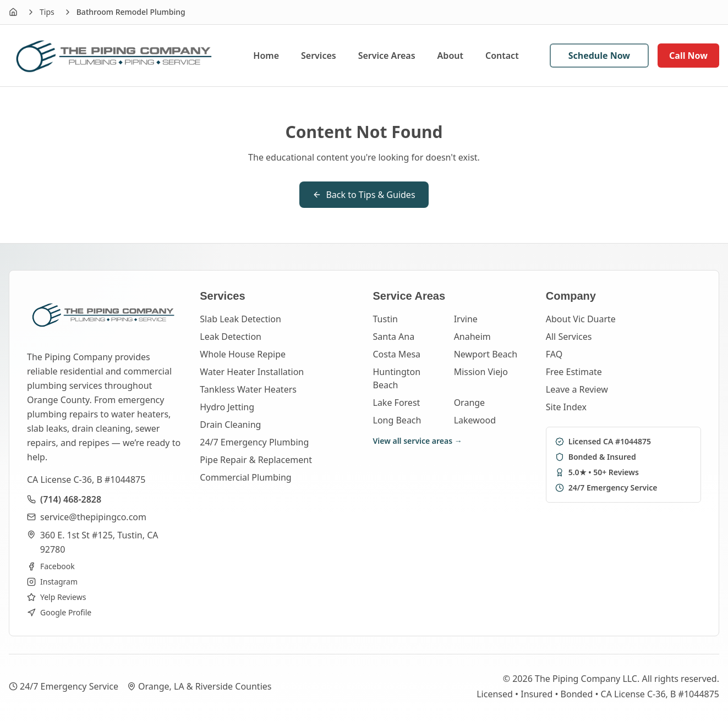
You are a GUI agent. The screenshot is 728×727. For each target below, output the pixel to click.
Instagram (52, 582)
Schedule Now (599, 56)
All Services (569, 337)
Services (319, 56)
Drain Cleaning (230, 425)
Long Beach (397, 420)
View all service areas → (418, 441)
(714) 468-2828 (71, 499)
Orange (470, 403)
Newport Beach (486, 354)
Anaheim (472, 337)
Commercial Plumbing (245, 477)
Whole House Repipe (243, 354)
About (450, 56)
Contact (502, 56)
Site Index (566, 407)
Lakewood (475, 420)
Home (266, 56)
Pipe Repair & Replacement (256, 460)
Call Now (688, 56)
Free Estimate (574, 372)
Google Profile (59, 612)
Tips (47, 12)
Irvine (466, 319)
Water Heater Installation (252, 372)
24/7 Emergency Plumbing (254, 442)
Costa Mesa (397, 354)
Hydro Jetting (227, 407)
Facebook (51, 566)
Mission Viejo (481, 372)
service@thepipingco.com (93, 517)
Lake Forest (397, 403)
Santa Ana (394, 337)
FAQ (554, 354)
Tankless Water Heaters (248, 389)
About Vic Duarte (581, 319)
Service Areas (387, 56)
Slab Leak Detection (240, 319)
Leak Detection (231, 337)
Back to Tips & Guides (364, 195)
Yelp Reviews (56, 597)
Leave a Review (577, 389)
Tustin (385, 319)
